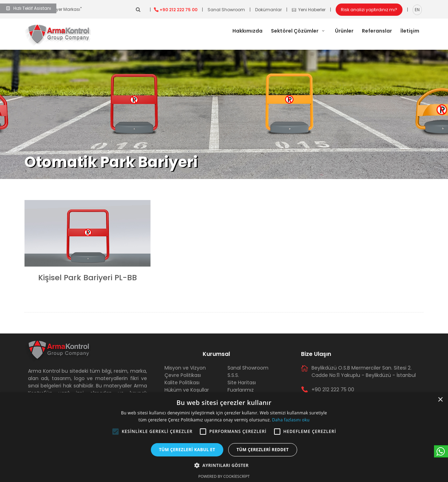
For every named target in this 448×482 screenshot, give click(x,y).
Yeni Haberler (309, 10)
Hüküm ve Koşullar (187, 390)
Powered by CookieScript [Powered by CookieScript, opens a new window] (224, 476)
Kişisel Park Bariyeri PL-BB (87, 278)
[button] (115, 432)
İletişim (410, 31)
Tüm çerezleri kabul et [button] (187, 450)
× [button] (440, 400)
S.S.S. (233, 375)
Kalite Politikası (182, 383)
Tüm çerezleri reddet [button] (263, 450)
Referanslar (377, 31)
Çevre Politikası (183, 375)
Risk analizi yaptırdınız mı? (369, 10)
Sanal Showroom (226, 10)
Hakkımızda (247, 31)
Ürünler (344, 31)
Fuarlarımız (241, 390)
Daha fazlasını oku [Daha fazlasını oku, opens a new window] (291, 420)
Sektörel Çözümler (299, 31)
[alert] (224, 437)
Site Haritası (242, 383)
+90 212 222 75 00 (178, 10)
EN (417, 10)
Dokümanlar (268, 10)
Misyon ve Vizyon (185, 368)
